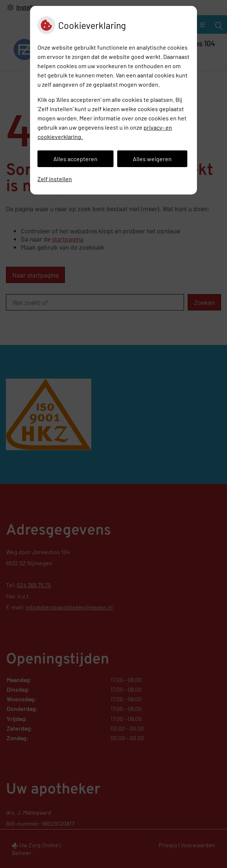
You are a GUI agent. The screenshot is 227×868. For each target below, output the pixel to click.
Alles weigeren (152, 159)
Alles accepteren (75, 159)
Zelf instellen (55, 179)
